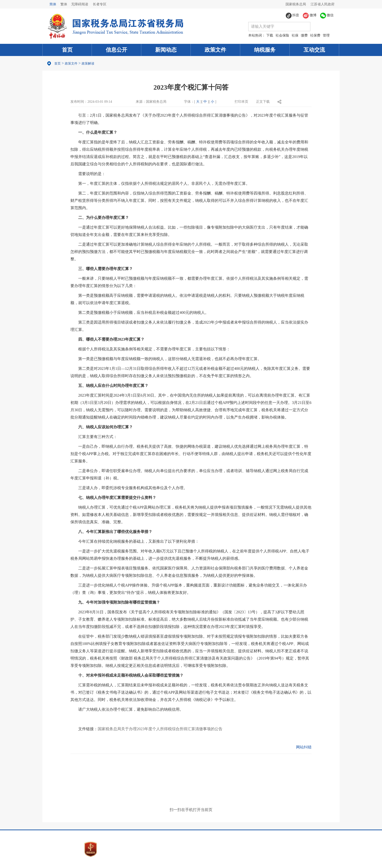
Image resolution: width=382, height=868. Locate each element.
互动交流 (314, 50)
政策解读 (88, 63)
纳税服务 (265, 50)
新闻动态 (166, 50)
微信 (327, 16)
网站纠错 (304, 747)
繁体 (64, 4)
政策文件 (215, 50)
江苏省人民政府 (323, 4)
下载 (270, 35)
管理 (326, 35)
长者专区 (100, 4)
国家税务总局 (296, 4)
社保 (295, 35)
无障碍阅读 (80, 4)
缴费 (304, 35)
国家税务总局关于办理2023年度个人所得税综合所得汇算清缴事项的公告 (160, 729)
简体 (53, 4)
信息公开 (116, 50)
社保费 (315, 35)
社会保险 (282, 35)
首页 (67, 50)
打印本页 (241, 102)
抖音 (293, 16)
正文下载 (263, 102)
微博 (310, 16)
